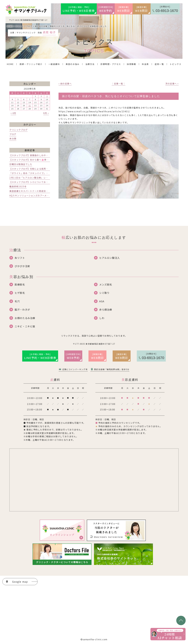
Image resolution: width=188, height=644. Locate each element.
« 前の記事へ (65, 83)
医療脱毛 (20, 284)
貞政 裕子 (49, 32)
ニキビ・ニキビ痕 (25, 326)
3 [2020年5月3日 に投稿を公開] (47, 96)
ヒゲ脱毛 (20, 293)
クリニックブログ (18, 130)
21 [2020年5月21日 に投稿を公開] (30, 105)
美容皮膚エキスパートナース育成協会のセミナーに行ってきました (43, 191)
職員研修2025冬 (18, 186)
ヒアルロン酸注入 (109, 258)
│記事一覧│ (119, 83)
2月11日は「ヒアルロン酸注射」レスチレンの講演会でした (40, 178)
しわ (102, 318)
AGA (102, 301)
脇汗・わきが (22, 310)
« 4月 (13, 113)
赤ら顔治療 (106, 310)
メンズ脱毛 (106, 284)
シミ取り (104, 293)
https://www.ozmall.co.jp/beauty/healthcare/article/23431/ (94, 111)
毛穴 (17, 301)
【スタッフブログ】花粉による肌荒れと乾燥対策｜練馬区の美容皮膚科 (46, 169)
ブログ (13, 134)
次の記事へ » (172, 83)
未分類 (13, 138)
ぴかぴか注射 (22, 266)
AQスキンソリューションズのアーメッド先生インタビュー (39, 195)
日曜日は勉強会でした (21, 164)
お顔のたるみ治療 (25, 318)
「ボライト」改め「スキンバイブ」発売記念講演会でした (39, 173)
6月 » (46, 113)
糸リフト (20, 258)
